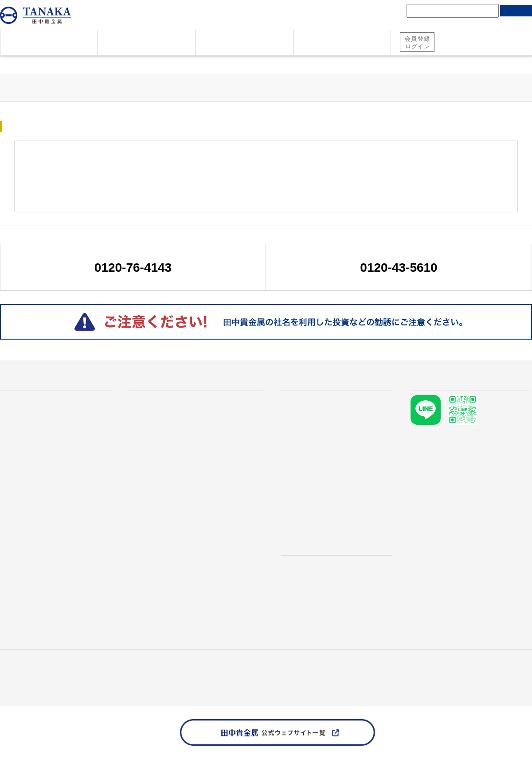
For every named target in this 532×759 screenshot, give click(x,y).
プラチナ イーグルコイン (176, 519)
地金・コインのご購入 (35, 445)
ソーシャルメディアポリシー (127, 677)
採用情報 (114, 668)
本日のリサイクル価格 (342, 460)
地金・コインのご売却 (35, 460)
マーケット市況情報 (313, 497)
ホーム (9, 64)
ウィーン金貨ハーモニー (175, 460)
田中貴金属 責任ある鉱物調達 (41, 677)
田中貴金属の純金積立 (172, 549)
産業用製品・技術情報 (66, 668)
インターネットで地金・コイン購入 (193, 564)
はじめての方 (24, 384)
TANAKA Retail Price (314, 474)
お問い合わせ (21, 489)
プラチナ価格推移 (317, 430)
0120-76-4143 (133, 268)
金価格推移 (306, 415)
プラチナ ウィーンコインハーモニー (194, 489)
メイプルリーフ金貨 (168, 474)
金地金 (147, 415)
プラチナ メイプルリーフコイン (187, 505)
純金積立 (453, 48)
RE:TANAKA (155, 594)
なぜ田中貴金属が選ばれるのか (50, 400)
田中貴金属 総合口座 (465, 37)
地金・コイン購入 (503, 48)
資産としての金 (25, 415)
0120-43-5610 (399, 268)
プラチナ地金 (158, 430)
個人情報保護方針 (507, 668)
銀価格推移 (306, 445)
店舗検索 (297, 537)
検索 (516, 11)
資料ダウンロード (28, 474)
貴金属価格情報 (51, 64)
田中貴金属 (16, 668)
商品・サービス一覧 (165, 384)
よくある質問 (21, 430)
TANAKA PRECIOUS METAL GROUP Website (63, 688)
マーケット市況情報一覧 (116, 64)
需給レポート (302, 512)
